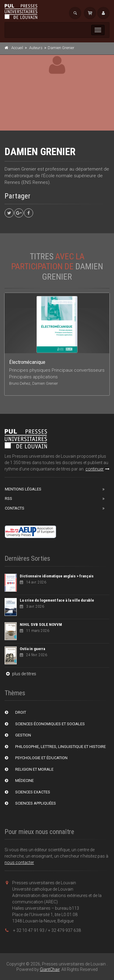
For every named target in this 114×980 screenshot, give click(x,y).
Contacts (15, 508)
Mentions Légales (23, 489)
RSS (9, 498)
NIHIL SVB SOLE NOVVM (41, 625)
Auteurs (36, 48)
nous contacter (19, 862)
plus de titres (20, 674)
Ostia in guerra (32, 649)
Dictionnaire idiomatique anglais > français (57, 576)
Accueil (17, 48)
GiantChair (50, 969)
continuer (97, 469)
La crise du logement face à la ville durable (57, 600)
